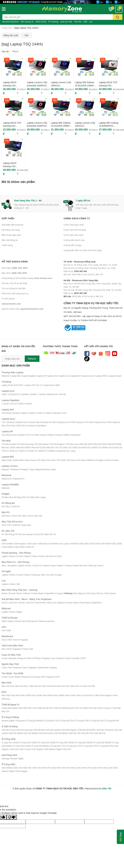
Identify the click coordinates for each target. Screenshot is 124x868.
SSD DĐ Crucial (8, 730)
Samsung (36, 575)
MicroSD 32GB (100, 444)
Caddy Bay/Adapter (10, 708)
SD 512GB (114, 448)
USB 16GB (84, 544)
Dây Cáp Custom (96, 566)
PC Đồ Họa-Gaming (24, 534)
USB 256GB (8, 547)
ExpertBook (41, 426)
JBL (43, 575)
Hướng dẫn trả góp (73, 245)
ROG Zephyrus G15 (80, 422)
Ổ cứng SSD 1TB (58, 746)
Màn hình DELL (22, 686)
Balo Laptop (41, 497)
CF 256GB (50, 451)
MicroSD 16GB (86, 444)
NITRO (43, 394)
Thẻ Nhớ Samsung (26, 444)
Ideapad (5, 469)
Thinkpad (24, 469)
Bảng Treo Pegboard (56, 603)
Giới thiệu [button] (8, 218)
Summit (108, 460)
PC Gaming (53, 22)
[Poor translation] (12, 817)
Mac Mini (38, 516)
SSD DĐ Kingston (69, 730)
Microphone (32, 621)
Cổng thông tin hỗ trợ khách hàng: (27, 278)
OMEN (67, 435)
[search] (118, 17)
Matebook (6, 488)
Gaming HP (76, 435)
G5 (12, 404)
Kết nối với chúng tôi (98, 346)
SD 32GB (73, 448)
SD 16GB (63, 448)
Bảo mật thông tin (10, 240)
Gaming (16, 413)
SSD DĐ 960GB (61, 733)
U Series (5, 404)
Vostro (40, 413)
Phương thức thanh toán (60, 346)
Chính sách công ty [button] (77, 218)
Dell (47, 556)
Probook (59, 435)
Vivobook (31, 426)
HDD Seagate (21, 771)
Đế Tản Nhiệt (29, 497)
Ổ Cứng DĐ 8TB (112, 721)
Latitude (24, 413)
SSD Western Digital (53, 749)
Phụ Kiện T (51, 575)
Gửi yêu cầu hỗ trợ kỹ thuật (14, 283)
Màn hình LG (76, 686)
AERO (21, 404)
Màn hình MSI (89, 686)
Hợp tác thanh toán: (22, 309)
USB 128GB (117, 544)
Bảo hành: (14, 273)
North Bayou (85, 603)
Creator (116, 460)
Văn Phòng (6, 413)
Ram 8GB (15, 695)
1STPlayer (37, 658)
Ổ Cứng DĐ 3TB (81, 721)
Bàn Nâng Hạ (80, 593)
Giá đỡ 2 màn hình (26, 603)
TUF (3, 422)
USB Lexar (32, 544)
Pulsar (35, 556)
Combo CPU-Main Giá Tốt (45, 534)
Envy (14, 435)
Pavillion (22, 435)
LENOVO (16, 507)
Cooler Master (38, 593)
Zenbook (11, 422)
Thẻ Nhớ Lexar (72, 444)
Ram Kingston (106, 695)
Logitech (5, 556)
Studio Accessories (47, 621)
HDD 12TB (86, 768)
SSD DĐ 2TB (87, 733)
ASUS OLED (41, 22)
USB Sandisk (7, 544)
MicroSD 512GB (38, 448)
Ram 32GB (37, 695)
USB (85, 22)
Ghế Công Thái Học (95, 593)
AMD (9, 630)
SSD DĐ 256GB (16, 733)
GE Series (72, 460)
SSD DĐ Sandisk (53, 730)
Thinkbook (14, 469)
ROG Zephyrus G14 (61, 422)
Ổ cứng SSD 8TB (106, 746)
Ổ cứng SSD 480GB (102, 743)
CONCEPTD (14, 394)
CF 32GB (20, 451)
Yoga (31, 469)
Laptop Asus (64, 376)
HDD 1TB (18, 768)
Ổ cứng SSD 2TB (74, 746)
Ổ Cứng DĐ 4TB (97, 721)
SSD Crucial (25, 749)
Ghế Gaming (110, 593)
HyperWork (50, 593)
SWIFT (4, 394)
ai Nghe (59, 575)
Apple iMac (27, 525)
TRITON (62, 394)
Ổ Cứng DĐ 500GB (34, 721)
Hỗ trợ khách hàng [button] (15, 262)
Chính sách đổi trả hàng (75, 230)
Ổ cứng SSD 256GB (84, 743)
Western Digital (8, 721)
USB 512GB (19, 547)
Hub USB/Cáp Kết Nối (42, 708)
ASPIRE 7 (34, 394)
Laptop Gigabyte (29, 376)
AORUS (29, 404)
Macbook (5, 376)
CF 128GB (39, 451)
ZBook (51, 435)
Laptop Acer (52, 376)
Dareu (54, 566)
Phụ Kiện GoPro (96, 708)
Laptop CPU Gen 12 (34, 385)
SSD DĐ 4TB (100, 733)
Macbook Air (7, 479)
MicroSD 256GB (23, 448)
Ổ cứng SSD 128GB (28, 743)
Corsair (20, 556)
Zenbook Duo (21, 422)
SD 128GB (93, 448)
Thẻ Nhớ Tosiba (41, 444)
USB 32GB (95, 544)
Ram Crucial (82, 695)
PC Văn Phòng (8, 534)
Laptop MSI (15, 376)
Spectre (43, 435)
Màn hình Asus (8, 686)
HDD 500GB (7, 768)
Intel (3, 630)
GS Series (82, 460)
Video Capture (8, 621)
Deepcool (22, 658)
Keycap (69, 566)
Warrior (5, 593)
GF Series (42, 460)
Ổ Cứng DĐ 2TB (66, 721)
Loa (91, 22)
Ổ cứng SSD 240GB (47, 743)
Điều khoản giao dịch (11, 235)
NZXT (84, 658)
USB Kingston (20, 544)
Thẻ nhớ (78, 22)
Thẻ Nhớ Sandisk (9, 444)
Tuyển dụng (7, 245)
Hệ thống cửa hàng (11, 230)
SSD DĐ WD (39, 730)
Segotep (46, 658)
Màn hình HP (35, 686)
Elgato (19, 612)
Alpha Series (7, 460)
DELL (8, 507)
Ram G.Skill (94, 695)
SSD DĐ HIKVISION (87, 730)
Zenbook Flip (34, 422)
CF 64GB (29, 451)
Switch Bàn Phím (80, 566)
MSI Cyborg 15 (27, 22)
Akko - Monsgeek (9, 566)
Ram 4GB (6, 695)
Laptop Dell (76, 376)
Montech (60, 658)
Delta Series (19, 460)
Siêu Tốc (107, 788)
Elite (37, 435)
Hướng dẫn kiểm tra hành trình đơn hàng (83, 250)
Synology (5, 759)
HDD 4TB (46, 768)
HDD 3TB (37, 768)
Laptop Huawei (115, 376)
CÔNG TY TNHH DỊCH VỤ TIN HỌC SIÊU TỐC (93, 312)
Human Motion (73, 603)
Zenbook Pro (46, 422)
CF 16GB (11, 451)
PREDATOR (52, 394)
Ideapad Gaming (42, 469)
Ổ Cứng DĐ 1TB (51, 721)
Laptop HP (41, 376)
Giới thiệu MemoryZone (13, 225)
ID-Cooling (36, 677)
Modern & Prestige (95, 460)
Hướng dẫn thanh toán (74, 240)
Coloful (25, 649)
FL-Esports (45, 566)
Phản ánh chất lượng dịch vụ (15, 293)
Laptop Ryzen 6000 (52, 385)
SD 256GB (103, 448)
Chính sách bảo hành (74, 235)
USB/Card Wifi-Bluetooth (63, 708)
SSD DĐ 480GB (31, 733)
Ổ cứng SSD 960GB (40, 746)
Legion (53, 469)
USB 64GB (105, 544)
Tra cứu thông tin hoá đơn (14, 288)
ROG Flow (11, 426)
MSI (24, 516)
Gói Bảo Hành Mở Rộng (12, 497)
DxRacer (27, 593)
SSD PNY (67, 749)
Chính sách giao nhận (74, 225)
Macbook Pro (19, 479)
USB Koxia (43, 544)
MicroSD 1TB (52, 448)
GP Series (62, 460)
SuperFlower (43, 668)
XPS (65, 413)
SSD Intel (14, 749)
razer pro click (66, 22)
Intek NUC (6, 516)
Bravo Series (31, 460)
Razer (13, 556)
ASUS (14, 516)
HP (3, 507)
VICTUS (30, 435)
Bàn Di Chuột (56, 556)
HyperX (28, 556)
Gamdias (76, 658)
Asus (53, 658)
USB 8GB (74, 544)
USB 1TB (30, 547)
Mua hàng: (14, 268)
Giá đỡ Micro (41, 603)
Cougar (59, 593)
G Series (48, 413)
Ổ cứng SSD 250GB (65, 743)
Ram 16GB (26, 695)
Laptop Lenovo (88, 376)
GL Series (52, 460)
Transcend (20, 721)
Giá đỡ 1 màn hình (9, 603)
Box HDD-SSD (26, 708)
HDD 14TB (97, 768)
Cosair (4, 658)
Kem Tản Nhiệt (81, 708)
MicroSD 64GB (115, 444)
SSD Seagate (37, 749)
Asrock (30, 516)
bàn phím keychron (11, 22)
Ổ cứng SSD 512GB (22, 746)
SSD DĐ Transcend (105, 730)
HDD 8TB (66, 768)
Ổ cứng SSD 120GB (10, 743)
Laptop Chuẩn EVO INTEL (13, 385)
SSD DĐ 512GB (46, 733)
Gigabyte (24, 640)
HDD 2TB (27, 768)
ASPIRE (25, 394)
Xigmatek (12, 658)
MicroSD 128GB (8, 448)
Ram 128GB (59, 695)
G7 (16, 404)
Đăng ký (32, 359)
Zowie (41, 556)
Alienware (57, 413)
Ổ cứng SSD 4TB (90, 746)
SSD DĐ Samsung (24, 730)
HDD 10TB (76, 768)
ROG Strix (21, 426)
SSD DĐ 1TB (75, 733)
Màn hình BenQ (49, 686)
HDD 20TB (108, 768)
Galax (68, 658)
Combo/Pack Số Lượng (65, 451)
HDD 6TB (56, 768)
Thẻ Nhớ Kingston (57, 444)
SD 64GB (82, 448)
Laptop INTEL (102, 376)
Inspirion (32, 413)
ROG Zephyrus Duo (98, 422)
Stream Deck (20, 621)
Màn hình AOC (63, 686)
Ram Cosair (71, 695)
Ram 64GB (48, 695)
